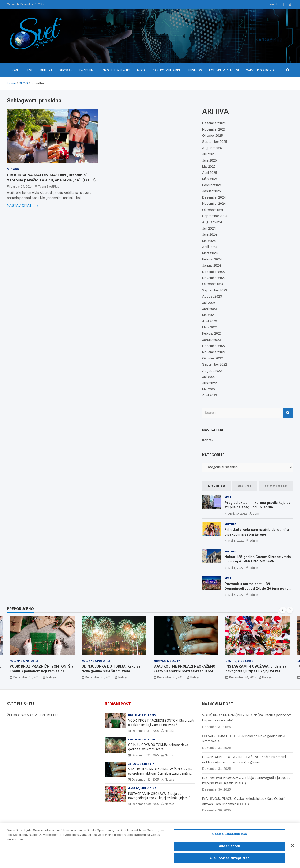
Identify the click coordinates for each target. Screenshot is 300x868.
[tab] (216, 486)
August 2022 (212, 371)
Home (15, 70)
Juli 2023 (209, 303)
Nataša (51, 677)
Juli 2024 (209, 228)
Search (288, 413)
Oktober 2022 (213, 358)
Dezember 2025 (214, 123)
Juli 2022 (209, 377)
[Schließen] (292, 848)
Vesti (30, 70)
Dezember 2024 (214, 198)
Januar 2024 (212, 266)
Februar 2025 (212, 185)
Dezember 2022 (214, 346)
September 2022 (215, 364)
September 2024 (215, 216)
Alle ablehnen (229, 849)
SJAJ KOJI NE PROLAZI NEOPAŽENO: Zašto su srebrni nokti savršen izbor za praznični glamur (186, 671)
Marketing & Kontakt (262, 70)
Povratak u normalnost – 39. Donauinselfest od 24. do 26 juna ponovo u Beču (258, 588)
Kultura (46, 70)
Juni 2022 (210, 383)
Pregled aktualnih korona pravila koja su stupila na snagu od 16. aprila (257, 505)
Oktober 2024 (213, 210)
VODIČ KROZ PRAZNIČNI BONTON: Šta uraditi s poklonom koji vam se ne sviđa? (41, 671)
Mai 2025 (209, 167)
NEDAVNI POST (118, 704)
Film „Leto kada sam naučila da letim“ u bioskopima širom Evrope (257, 532)
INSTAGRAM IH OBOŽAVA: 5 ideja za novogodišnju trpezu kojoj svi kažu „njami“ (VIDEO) (256, 671)
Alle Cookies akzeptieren (229, 861)
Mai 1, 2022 (236, 540)
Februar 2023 (212, 334)
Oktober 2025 (213, 136)
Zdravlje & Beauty (116, 70)
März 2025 (210, 179)
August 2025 (212, 148)
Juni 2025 (210, 160)
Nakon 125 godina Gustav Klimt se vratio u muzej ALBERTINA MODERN (258, 559)
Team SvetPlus (49, 186)
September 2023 (215, 290)
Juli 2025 (209, 154)
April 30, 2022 (238, 513)
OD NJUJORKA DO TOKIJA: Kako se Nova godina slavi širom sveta (111, 669)
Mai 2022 (209, 389)
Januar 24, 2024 (22, 186)
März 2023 (210, 327)
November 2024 (214, 204)
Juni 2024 (210, 235)
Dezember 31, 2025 (27, 677)
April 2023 (210, 321)
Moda (141, 70)
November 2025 (214, 130)
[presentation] (283, 610)
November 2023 (214, 278)
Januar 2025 (212, 191)
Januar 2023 (212, 340)
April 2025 (210, 173)
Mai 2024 (209, 241)
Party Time (87, 70)
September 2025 (215, 142)
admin (257, 513)
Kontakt (274, 4)
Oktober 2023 (213, 284)
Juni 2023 (210, 309)
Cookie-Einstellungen (229, 837)
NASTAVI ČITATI (23, 206)
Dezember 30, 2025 (243, 677)
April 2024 (210, 247)
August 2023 (212, 296)
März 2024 (210, 253)
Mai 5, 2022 (236, 595)
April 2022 (210, 395)
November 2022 (214, 352)
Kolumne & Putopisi (224, 70)
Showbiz (66, 70)
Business (195, 70)
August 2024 (212, 222)
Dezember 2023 (214, 272)
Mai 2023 (209, 315)
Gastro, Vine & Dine (167, 70)
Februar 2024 (212, 259)
